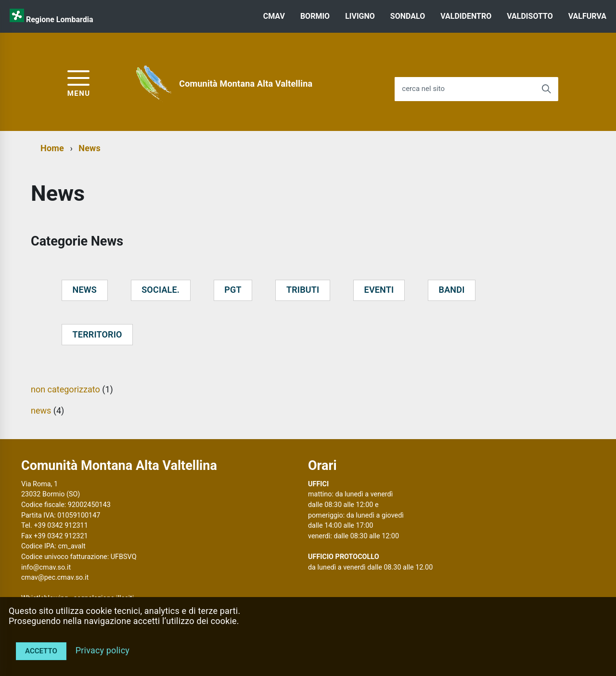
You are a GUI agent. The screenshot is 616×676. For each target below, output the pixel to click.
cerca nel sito (423, 89)
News (90, 148)
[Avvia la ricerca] (546, 89)
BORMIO (315, 16)
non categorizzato (65, 389)
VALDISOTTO (530, 16)
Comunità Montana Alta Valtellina (246, 84)
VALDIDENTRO (466, 16)
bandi (452, 290)
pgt (233, 290)
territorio (97, 334)
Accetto (41, 651)
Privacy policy (103, 650)
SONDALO (408, 16)
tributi (303, 290)
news (85, 290)
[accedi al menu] (79, 82)
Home (52, 148)
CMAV (274, 16)
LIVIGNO (360, 16)
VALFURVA (587, 16)
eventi (379, 290)
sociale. (160, 290)
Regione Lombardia (60, 19)
